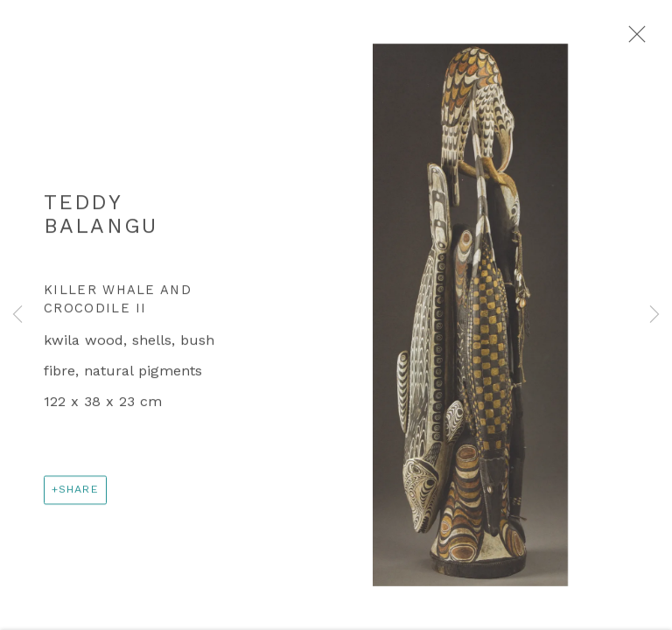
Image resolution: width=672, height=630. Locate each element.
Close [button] (634, 39)
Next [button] (654, 315)
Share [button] (79, 494)
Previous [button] (17, 315)
